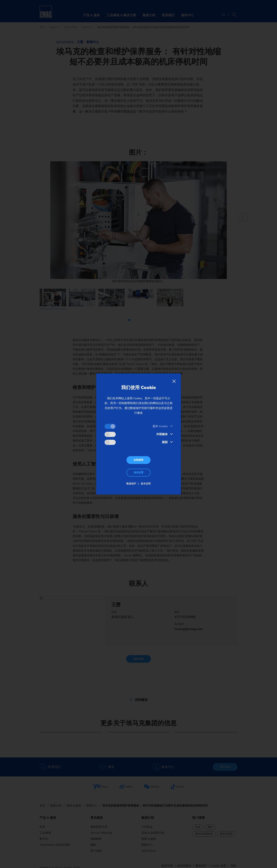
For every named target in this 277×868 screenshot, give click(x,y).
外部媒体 (162, 434)
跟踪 (165, 442)
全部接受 (138, 460)
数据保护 (131, 484)
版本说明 (146, 484)
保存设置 (138, 473)
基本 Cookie (160, 426)
